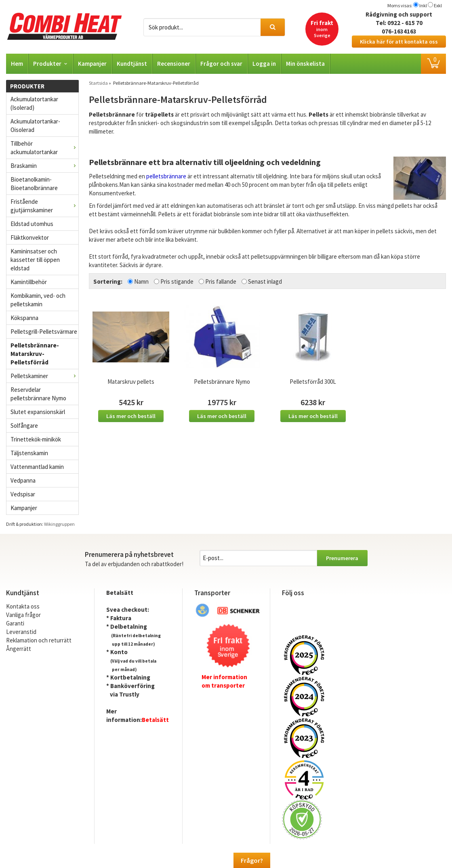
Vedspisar (23, 494)
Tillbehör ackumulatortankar (44, 148)
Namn (141, 281)
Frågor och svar (221, 64)
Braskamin (44, 166)
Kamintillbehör (29, 282)
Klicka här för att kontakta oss (399, 42)
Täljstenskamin (29, 453)
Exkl (438, 5)
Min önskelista (305, 64)
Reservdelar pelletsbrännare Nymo (38, 394)
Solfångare (24, 426)
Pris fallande (221, 281)
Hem (17, 64)
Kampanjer (92, 64)
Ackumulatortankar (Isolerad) (34, 103)
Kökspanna (24, 318)
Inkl (423, 5)
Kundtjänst (132, 64)
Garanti (15, 623)
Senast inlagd (265, 281)
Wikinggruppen (59, 524)
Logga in (264, 64)
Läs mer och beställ (131, 416)
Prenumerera (342, 558)
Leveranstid (21, 632)
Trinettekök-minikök (36, 439)
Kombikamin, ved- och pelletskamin (38, 300)
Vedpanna (23, 480)
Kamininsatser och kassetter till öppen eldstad (35, 260)
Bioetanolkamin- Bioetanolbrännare (34, 184)
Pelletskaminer (44, 376)
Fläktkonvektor (30, 237)
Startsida (98, 83)
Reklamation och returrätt (39, 640)
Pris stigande (177, 281)
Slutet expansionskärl (38, 412)
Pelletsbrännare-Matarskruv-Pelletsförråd (35, 354)
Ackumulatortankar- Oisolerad (35, 125)
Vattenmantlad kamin (37, 467)
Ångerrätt (19, 649)
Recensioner (174, 64)
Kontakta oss (23, 606)
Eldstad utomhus (32, 224)
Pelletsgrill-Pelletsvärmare (44, 332)
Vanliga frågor (23, 615)
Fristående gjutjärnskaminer (44, 206)
